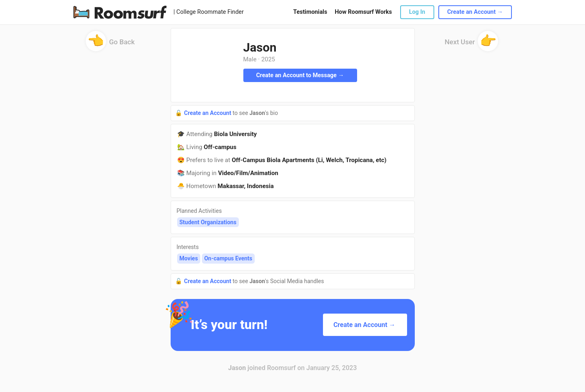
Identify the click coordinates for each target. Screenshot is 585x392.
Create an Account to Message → (300, 75)
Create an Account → (475, 12)
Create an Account (208, 113)
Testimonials (310, 12)
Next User (472, 44)
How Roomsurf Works (363, 12)
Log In (417, 12)
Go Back (110, 44)
